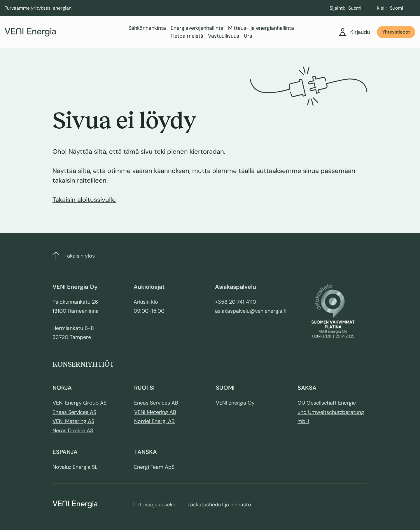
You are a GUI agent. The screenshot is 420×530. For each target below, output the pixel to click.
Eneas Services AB (156, 403)
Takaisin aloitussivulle (84, 200)
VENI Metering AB (155, 412)
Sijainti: (337, 8)
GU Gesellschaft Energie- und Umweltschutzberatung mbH (331, 412)
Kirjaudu (354, 32)
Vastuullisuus (224, 36)
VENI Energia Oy (235, 403)
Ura (248, 36)
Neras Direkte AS (73, 431)
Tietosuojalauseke (154, 505)
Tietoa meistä (187, 36)
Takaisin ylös (74, 256)
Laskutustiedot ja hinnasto (219, 505)
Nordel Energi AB (154, 421)
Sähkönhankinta (147, 28)
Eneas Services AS (74, 412)
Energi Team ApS (154, 467)
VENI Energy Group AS (79, 403)
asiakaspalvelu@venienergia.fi (251, 311)
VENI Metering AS (73, 421)
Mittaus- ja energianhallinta (261, 28)
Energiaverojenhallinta (197, 28)
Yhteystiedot (396, 32)
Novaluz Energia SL (75, 467)
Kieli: (382, 8)
